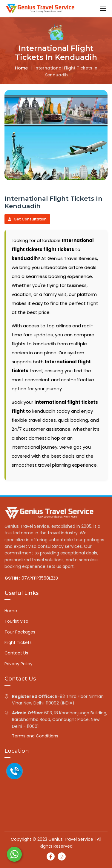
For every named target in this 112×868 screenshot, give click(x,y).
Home (21, 68)
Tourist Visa (16, 621)
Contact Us (16, 653)
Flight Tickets (18, 642)
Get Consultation (27, 219)
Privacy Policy (19, 664)
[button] (103, 9)
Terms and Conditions (35, 736)
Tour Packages (20, 632)
